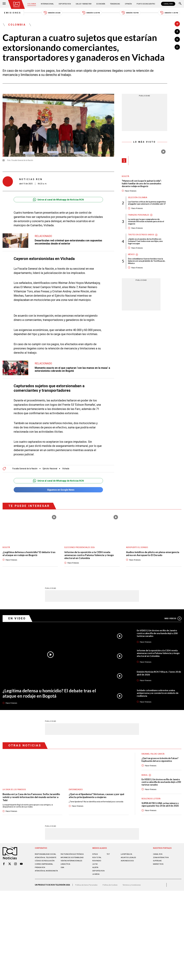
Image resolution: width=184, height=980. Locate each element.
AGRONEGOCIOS (127, 862)
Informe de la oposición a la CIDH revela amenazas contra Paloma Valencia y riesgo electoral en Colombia (89, 556)
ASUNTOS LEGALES (129, 858)
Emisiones (11, 13)
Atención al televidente (46, 858)
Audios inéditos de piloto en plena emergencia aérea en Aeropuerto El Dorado (153, 554)
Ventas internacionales (72, 864)
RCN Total (97, 858)
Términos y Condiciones (133, 887)
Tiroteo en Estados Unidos (141, 236)
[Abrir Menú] (4, 4)
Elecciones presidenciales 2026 (80, 548)
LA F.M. (95, 865)
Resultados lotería (151, 800)
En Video (17, 619)
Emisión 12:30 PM (91, 13)
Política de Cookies (111, 887)
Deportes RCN (65, 4)
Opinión (128, 4)
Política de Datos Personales (87, 887)
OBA (62, 870)
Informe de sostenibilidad (67, 859)
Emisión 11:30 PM (170, 13)
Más (173, 619)
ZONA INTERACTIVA (161, 858)
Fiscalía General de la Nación (25, 469)
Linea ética (66, 867)
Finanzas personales (139, 216)
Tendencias (115, 4)
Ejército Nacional (51, 469)
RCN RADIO (97, 862)
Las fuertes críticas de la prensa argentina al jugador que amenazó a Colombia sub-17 (147, 203)
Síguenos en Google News (58, 490)
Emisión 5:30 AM (51, 13)
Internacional (47, 4)
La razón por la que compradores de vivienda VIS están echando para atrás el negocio (146, 222)
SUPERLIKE (157, 862)
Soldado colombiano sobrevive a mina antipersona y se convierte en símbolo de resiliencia (158, 694)
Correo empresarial (44, 867)
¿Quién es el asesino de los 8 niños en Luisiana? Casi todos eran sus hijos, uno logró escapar (145, 242)
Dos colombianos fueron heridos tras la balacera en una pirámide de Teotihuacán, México (147, 262)
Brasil (145, 776)
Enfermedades (76, 790)
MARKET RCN (158, 865)
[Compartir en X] (177, 40)
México (131, 255)
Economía (101, 4)
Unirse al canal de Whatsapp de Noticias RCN (58, 200)
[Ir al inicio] (17, 5)
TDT (108, 855)
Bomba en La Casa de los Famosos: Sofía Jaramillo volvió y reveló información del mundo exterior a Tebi (32, 798)
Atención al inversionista (41, 875)
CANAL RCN (168, 4)
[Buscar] (180, 4)
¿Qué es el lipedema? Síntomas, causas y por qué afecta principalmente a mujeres (97, 796)
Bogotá (125, 177)
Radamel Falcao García (153, 754)
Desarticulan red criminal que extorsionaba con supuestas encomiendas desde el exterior (69, 242)
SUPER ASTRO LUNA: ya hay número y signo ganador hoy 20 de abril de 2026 (161, 805)
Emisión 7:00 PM (130, 13)
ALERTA (96, 868)
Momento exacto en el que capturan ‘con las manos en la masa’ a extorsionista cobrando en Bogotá (73, 370)
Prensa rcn (40, 870)
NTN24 (95, 855)
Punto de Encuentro (145, 4)
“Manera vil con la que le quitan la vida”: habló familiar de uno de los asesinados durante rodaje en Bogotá (142, 184)
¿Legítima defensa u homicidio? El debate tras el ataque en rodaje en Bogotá (29, 554)
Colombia (32, 4)
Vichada (67, 469)
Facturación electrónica (73, 855)
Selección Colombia (138, 198)
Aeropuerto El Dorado (137, 548)
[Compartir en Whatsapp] (177, 47)
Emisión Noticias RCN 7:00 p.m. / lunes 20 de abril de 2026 (159, 674)
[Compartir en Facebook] (177, 32)
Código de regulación (45, 864)
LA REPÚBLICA (127, 855)
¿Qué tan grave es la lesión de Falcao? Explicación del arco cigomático (160, 760)
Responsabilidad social (46, 855)
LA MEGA (96, 875)
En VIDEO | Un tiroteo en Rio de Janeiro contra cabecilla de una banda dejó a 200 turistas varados (158, 634)
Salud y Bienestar (84, 4)
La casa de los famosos (14, 790)
